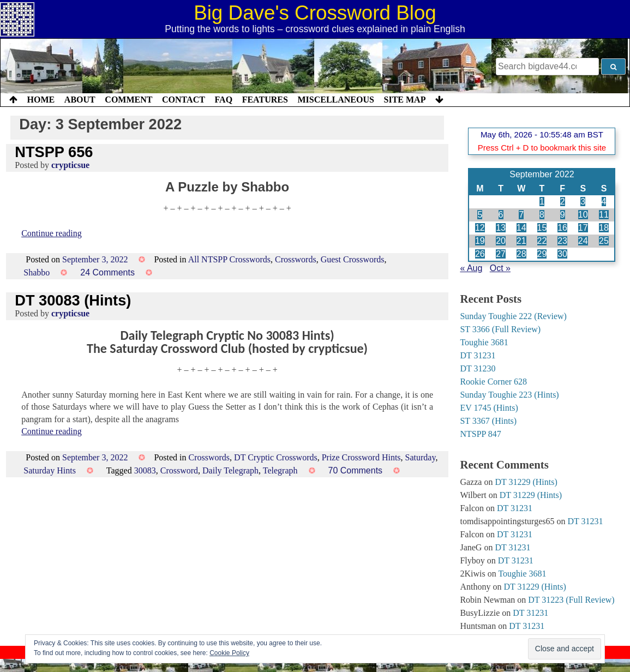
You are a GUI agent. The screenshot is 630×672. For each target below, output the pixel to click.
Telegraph (280, 470)
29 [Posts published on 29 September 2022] (542, 254)
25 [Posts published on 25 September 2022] (604, 241)
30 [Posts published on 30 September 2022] (562, 254)
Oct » (500, 268)
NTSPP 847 (480, 434)
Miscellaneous (335, 100)
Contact (184, 100)
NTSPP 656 (54, 152)
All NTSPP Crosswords (229, 259)
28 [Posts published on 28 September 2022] (521, 254)
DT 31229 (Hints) (526, 482)
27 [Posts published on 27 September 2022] (501, 254)
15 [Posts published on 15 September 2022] (542, 228)
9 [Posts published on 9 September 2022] (563, 215)
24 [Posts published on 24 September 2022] (583, 241)
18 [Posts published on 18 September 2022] (604, 228)
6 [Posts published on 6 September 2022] (501, 215)
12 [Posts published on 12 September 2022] (480, 228)
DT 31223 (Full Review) (571, 600)
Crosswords (296, 259)
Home (41, 100)
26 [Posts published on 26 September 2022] (480, 254)
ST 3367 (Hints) (488, 421)
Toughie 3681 (484, 342)
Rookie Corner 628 (493, 382)
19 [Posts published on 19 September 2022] (480, 241)
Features (265, 100)
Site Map (405, 100)
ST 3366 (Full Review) (500, 329)
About (80, 100)
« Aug (471, 268)
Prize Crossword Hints (361, 457)
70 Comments (356, 470)
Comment (128, 100)
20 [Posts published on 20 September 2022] (501, 241)
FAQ (223, 100)
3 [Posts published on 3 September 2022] (583, 202)
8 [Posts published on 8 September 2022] (542, 215)
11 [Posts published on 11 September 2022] (604, 215)
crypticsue (70, 165)
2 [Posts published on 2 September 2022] (563, 202)
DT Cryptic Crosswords (276, 457)
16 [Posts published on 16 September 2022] (562, 228)
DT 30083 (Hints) (73, 300)
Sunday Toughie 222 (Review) (513, 316)
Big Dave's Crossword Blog (315, 13)
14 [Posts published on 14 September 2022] (521, 228)
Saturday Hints (50, 470)
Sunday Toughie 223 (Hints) (509, 395)
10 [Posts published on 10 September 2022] (583, 215)
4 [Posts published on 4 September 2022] (604, 202)
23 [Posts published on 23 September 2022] (562, 241)
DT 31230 (478, 368)
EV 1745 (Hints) (489, 408)
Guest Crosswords (353, 259)
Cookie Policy (229, 653)
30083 (145, 470)
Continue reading (52, 233)
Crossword (179, 470)
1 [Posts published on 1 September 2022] (542, 202)
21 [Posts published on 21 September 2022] (521, 241)
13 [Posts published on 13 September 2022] (501, 228)
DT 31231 (478, 355)
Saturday (421, 457)
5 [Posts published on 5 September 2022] (480, 215)
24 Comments (107, 272)
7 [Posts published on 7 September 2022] (521, 215)
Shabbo (37, 272)
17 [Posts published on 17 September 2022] (583, 228)
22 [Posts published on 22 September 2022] (542, 241)
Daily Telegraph (230, 470)
